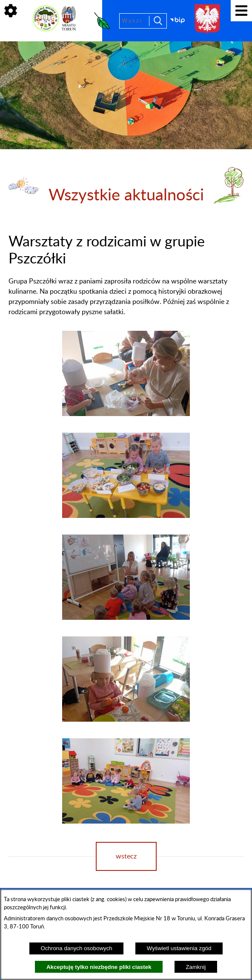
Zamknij (196, 967)
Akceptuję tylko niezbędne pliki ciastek (99, 967)
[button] (126, 414)
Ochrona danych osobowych (77, 948)
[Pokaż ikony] (11, 11)
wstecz (126, 856)
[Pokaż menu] (241, 11)
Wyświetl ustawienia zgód (179, 948)
